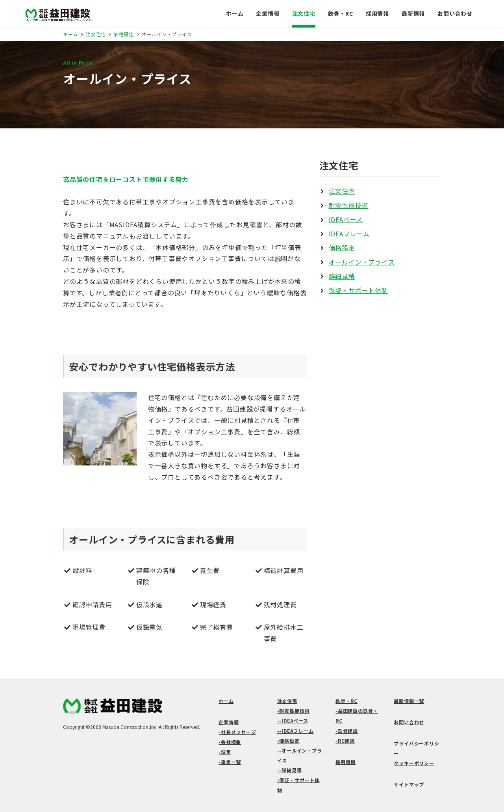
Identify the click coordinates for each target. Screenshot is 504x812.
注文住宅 (342, 191)
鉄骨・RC (346, 701)
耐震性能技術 (349, 205)
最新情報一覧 (409, 701)
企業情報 (229, 722)
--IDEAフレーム (296, 731)
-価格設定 (288, 741)
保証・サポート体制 (359, 290)
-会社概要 (230, 742)
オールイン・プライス (362, 262)
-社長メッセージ (237, 732)
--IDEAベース (293, 720)
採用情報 (346, 762)
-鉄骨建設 (347, 731)
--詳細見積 (290, 770)
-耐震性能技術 (294, 711)
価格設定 (342, 248)
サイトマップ (409, 784)
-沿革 (225, 752)
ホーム (226, 701)
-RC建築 (345, 741)
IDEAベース (346, 219)
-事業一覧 (230, 762)
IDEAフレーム (349, 234)
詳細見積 (342, 276)
